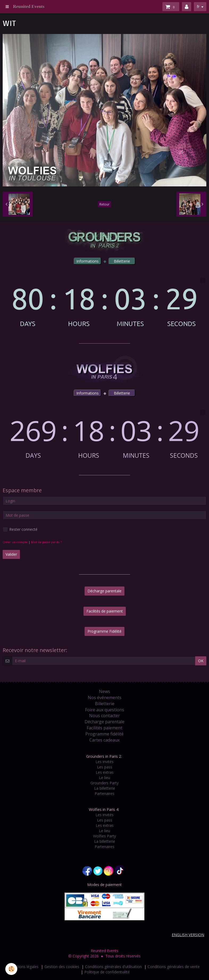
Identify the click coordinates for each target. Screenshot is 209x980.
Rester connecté (20, 529)
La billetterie (105, 788)
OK (201, 661)
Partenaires (104, 793)
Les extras (105, 772)
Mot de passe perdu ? (46, 542)
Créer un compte (15, 542)
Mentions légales (24, 967)
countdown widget (104, 302)
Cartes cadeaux (104, 740)
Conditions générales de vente (174, 967)
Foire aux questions (105, 710)
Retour (104, 204)
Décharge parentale (104, 591)
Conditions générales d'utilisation (113, 967)
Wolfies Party (104, 836)
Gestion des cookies (62, 967)
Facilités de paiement (105, 611)
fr (198, 7)
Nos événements (105, 697)
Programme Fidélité (104, 631)
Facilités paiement (104, 728)
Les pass (105, 767)
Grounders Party (104, 783)
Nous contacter (104, 716)
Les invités (104, 762)
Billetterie (105, 704)
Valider (11, 554)
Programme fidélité (104, 734)
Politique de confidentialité (107, 972)
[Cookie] (11, 969)
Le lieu (104, 778)
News (104, 691)
